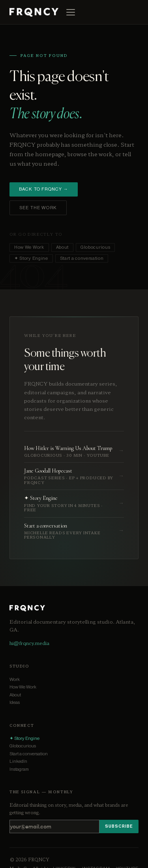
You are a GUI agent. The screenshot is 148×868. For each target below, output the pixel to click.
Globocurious (95, 247)
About (62, 247)
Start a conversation (82, 258)
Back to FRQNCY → (44, 189)
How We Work (29, 247)
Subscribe (119, 826)
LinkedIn (18, 761)
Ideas (15, 703)
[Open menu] (71, 12)
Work (15, 680)
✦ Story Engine (31, 258)
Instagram (19, 769)
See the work (38, 208)
